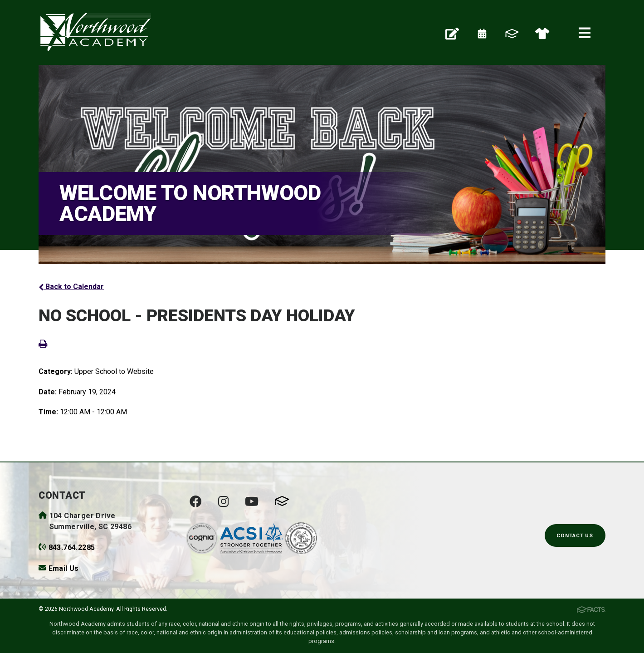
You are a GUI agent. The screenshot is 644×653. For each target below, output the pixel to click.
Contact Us (575, 535)
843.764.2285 (72, 547)
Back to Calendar (71, 287)
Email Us (64, 568)
